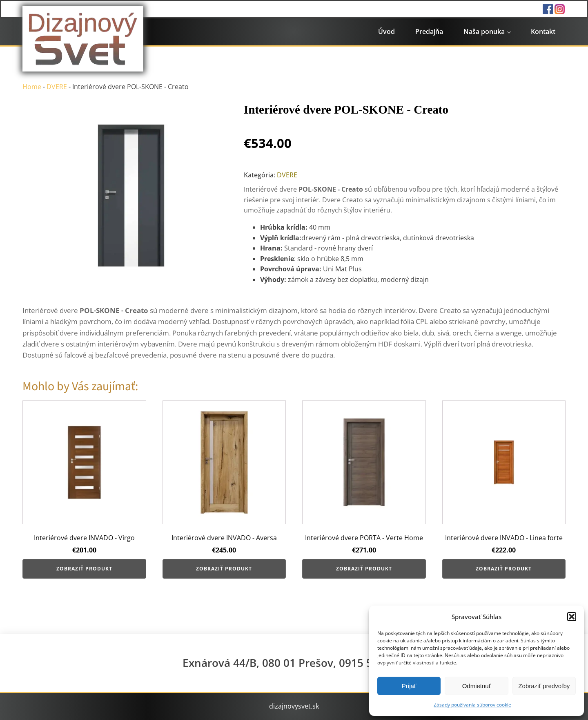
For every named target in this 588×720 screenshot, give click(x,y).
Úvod (386, 31)
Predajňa (429, 31)
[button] (572, 617)
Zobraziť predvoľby (544, 686)
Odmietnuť (477, 686)
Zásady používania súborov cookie (472, 705)
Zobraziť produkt (84, 569)
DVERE (57, 87)
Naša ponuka (484, 31)
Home (32, 87)
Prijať (409, 686)
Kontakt (543, 31)
